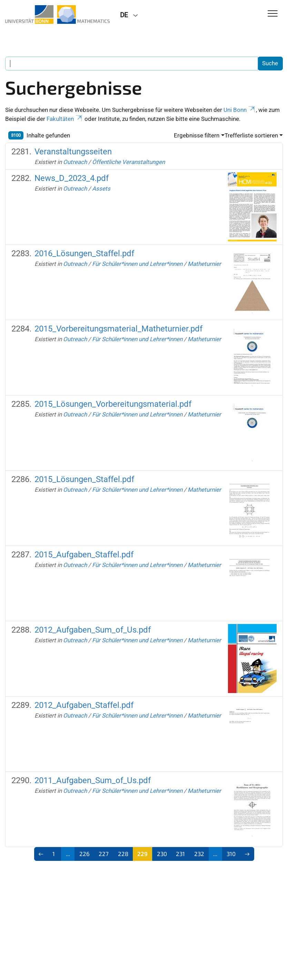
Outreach (75, 162)
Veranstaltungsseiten (73, 152)
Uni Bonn (240, 110)
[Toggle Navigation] (273, 14)
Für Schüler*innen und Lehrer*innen (137, 264)
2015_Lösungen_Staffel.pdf (84, 479)
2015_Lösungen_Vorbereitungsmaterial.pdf (113, 404)
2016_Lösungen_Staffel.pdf (84, 253)
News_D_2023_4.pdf (72, 178)
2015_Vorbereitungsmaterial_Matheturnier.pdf (118, 329)
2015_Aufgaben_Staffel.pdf (84, 555)
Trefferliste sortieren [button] (251, 135)
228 (123, 854)
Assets (101, 189)
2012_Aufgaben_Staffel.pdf (84, 705)
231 (180, 854)
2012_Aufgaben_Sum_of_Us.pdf (93, 630)
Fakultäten (65, 119)
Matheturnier (204, 264)
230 (162, 854)
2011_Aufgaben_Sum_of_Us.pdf (93, 780)
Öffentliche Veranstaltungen (128, 162)
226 (85, 854)
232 (199, 854)
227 (104, 854)
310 (231, 854)
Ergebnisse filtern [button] (197, 135)
